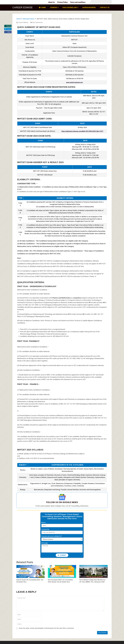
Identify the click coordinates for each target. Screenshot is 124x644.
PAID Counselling (70, 7)
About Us (52, 2)
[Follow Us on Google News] (62, 497)
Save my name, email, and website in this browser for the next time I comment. (47, 627)
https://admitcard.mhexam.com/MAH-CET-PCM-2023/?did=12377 (82, 131)
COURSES (54, 7)
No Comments (38, 22)
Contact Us (105, 7)
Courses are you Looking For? (52, 535)
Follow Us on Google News (62, 501)
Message (45, 542)
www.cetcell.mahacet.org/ (75, 82)
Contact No (45, 528)
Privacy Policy (62, 2)
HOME (42, 7)
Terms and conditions (78, 2)
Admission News (89, 7)
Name (43, 521)
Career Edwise (23, 8)
